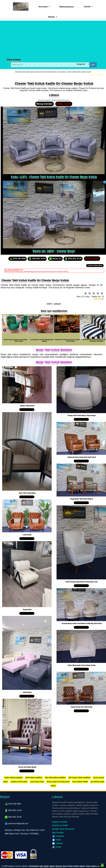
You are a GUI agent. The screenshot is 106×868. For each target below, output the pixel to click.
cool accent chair (37, 782)
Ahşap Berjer (27, 609)
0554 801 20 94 (37, 259)
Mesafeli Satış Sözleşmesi (63, 829)
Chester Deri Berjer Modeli (27, 767)
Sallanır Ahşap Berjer (27, 406)
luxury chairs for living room (58, 782)
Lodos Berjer (27, 535)
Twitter (57, 840)
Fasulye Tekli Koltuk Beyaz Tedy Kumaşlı (82, 415)
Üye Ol (92, 75)
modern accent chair (19, 782)
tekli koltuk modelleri (34, 778)
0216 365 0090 (18, 259)
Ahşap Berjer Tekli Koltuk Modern (82, 499)
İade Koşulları (58, 833)
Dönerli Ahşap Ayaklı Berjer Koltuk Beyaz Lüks (82, 582)
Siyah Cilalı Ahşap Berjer (27, 493)
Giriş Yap (101, 75)
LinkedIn (57, 843)
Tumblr (57, 847)
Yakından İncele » (27, 410)
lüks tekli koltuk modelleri (55, 778)
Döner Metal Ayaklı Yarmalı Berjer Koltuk (82, 665)
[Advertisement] (54, 40)
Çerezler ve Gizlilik (60, 825)
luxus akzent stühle (80, 782)
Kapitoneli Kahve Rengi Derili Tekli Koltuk (82, 457)
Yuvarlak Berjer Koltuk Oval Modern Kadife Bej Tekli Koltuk (82, 623)
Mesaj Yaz (55, 259)
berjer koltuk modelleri (14, 778)
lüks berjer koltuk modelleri (79, 778)
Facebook (58, 836)
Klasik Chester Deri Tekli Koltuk (82, 707)
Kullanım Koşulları (60, 822)
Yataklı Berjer (27, 692)
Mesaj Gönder (45, 104)
